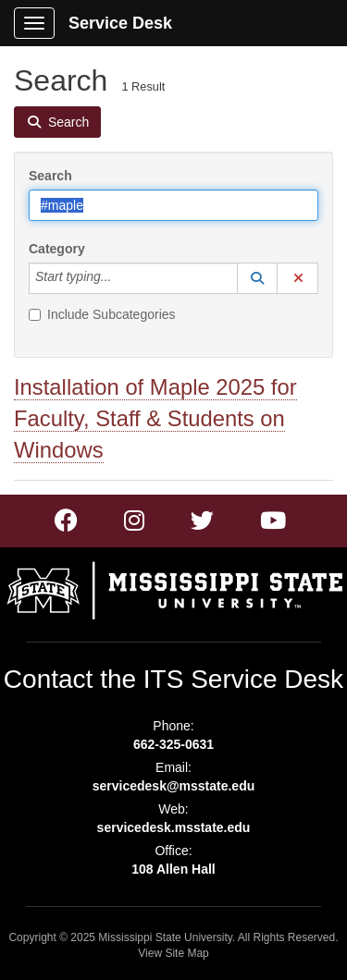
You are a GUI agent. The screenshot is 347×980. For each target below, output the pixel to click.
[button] (257, 278)
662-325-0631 (173, 744)
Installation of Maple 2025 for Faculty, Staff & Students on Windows (155, 418)
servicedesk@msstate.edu (174, 786)
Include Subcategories (102, 314)
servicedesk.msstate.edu (174, 827)
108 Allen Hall (173, 869)
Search (50, 176)
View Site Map (173, 953)
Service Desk (120, 23)
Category (57, 249)
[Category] (121, 278)
